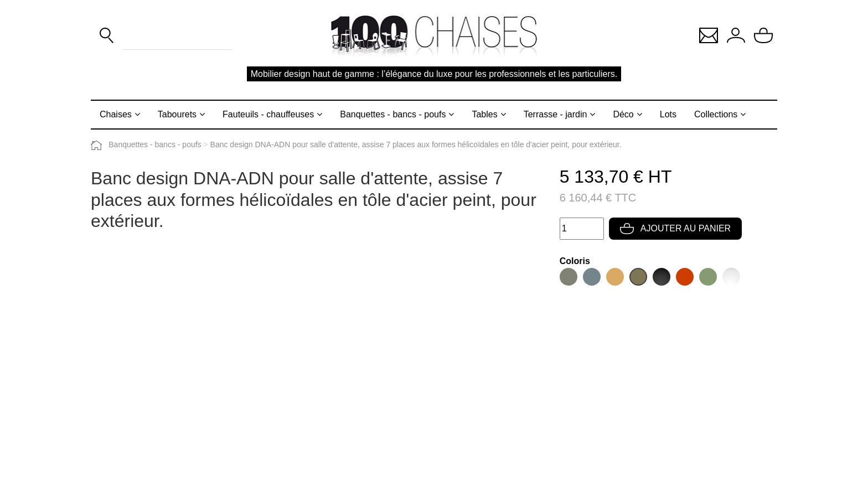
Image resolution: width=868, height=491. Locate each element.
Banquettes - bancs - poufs (393, 114)
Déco (623, 114)
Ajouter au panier (675, 228)
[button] (709, 35)
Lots (668, 114)
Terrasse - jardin (556, 114)
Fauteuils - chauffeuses (268, 114)
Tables (484, 114)
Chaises (116, 114)
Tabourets (177, 114)
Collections (716, 114)
